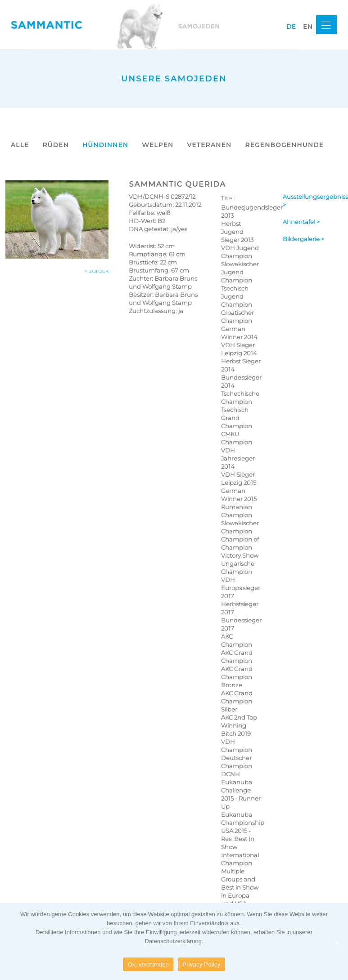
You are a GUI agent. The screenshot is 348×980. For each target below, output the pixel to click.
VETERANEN (209, 145)
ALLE (20, 145)
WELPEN (158, 145)
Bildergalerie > (303, 239)
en (308, 27)
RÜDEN (56, 145)
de (291, 27)
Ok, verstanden (148, 964)
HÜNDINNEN (105, 145)
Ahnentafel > (301, 222)
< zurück (96, 271)
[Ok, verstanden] (337, 942)
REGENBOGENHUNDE (284, 145)
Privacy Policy (201, 964)
